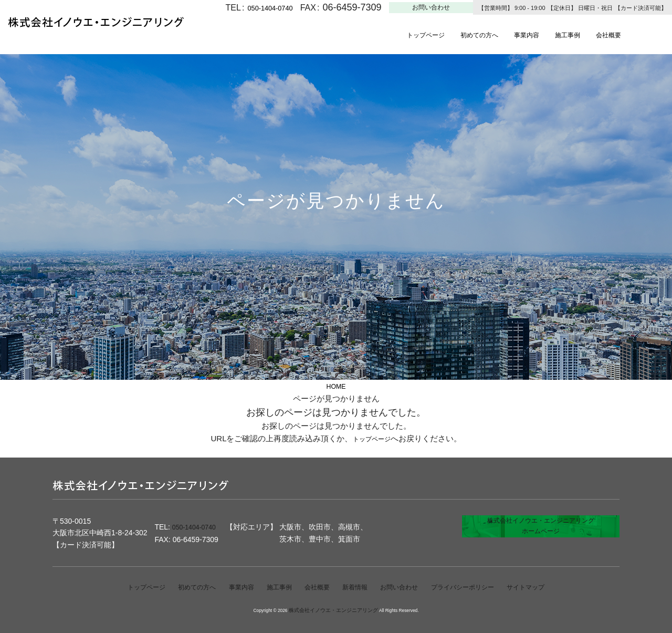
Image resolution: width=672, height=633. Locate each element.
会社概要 (643, 34)
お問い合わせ (431, 7)
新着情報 (356, 587)
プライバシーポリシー (477, 587)
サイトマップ (549, 587)
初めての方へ (493, 34)
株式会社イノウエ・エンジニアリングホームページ (541, 533)
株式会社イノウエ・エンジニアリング (333, 610)
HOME (336, 386)
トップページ (430, 34)
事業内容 (549, 34)
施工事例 (596, 34)
